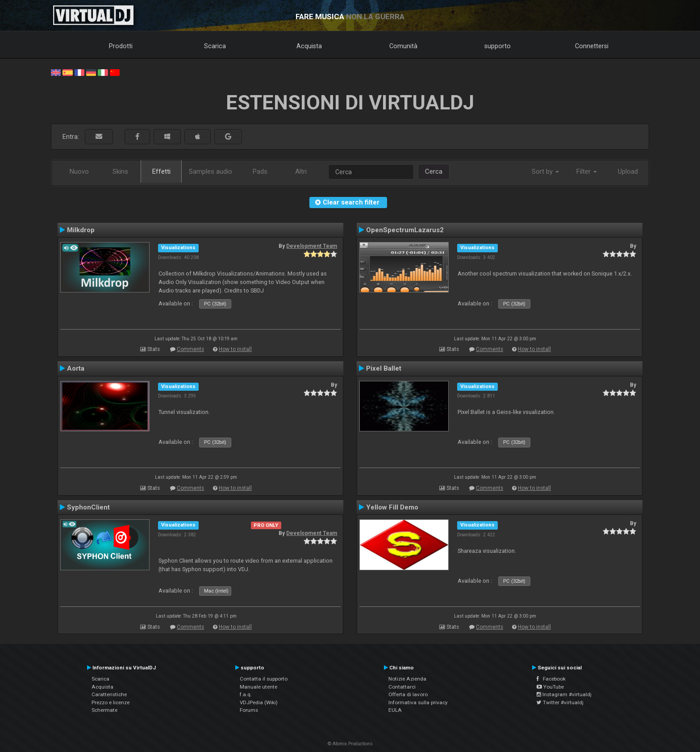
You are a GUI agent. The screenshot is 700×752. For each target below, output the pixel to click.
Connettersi (592, 46)
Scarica (215, 46)
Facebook (551, 679)
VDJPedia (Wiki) (259, 702)
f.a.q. (246, 694)
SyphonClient (88, 507)
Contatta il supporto (264, 679)
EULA (395, 710)
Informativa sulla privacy (418, 702)
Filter (587, 171)
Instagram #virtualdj (564, 694)
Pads (260, 171)
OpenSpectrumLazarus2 (405, 230)
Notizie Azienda (407, 679)
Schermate (104, 710)
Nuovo (79, 171)
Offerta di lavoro (408, 694)
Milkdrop (81, 230)
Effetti (161, 171)
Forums (249, 710)
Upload (628, 171)
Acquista (309, 46)
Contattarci (402, 687)
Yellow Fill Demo (392, 507)
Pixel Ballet (384, 368)
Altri (301, 171)
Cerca (434, 171)
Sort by (545, 171)
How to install (235, 349)
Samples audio (210, 171)
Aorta (76, 368)
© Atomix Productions (350, 744)
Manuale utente (258, 687)
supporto (498, 46)
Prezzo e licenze (110, 702)
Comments (190, 349)
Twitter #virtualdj (560, 702)
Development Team (312, 246)
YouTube (550, 687)
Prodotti (121, 46)
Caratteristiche (109, 694)
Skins (120, 171)
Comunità (403, 46)
